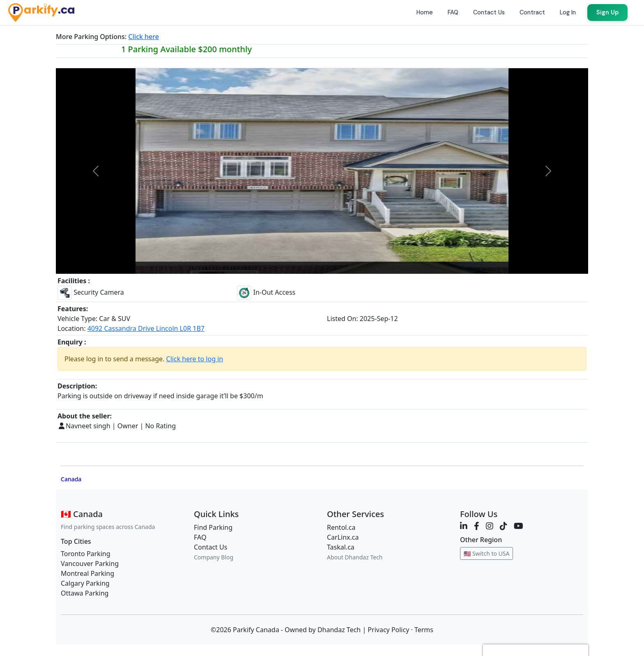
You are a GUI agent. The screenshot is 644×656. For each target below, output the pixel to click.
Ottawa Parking (85, 593)
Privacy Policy (388, 630)
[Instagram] (490, 526)
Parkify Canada (256, 630)
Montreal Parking (87, 573)
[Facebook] (477, 526)
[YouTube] (519, 526)
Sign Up (607, 12)
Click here (144, 37)
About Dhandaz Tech (355, 557)
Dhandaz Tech (339, 630)
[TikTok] (504, 526)
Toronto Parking (86, 554)
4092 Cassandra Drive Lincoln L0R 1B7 (146, 328)
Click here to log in (195, 359)
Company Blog (214, 557)
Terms (424, 630)
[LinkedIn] (464, 526)
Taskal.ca (341, 547)
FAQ (200, 537)
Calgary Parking (85, 583)
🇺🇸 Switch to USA (486, 553)
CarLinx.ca (343, 537)
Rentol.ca (341, 527)
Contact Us (210, 547)
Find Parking (213, 527)
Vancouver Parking (90, 564)
